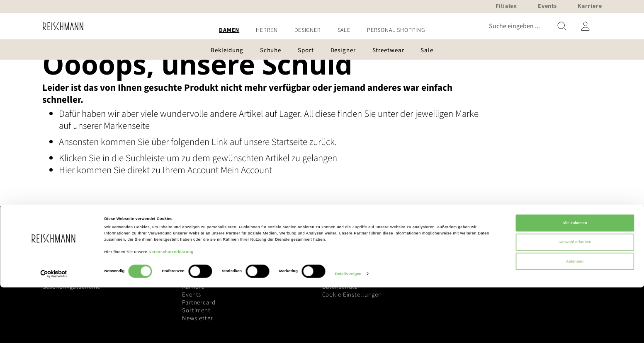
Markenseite (127, 126)
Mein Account (246, 170)
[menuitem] (229, 30)
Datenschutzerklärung (171, 307)
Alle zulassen (575, 278)
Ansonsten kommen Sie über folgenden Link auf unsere (165, 142)
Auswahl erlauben (575, 297)
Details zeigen (348, 329)
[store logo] (60, 26)
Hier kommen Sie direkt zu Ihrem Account (140, 170)
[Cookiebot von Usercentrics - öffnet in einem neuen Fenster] (54, 329)
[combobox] (525, 26)
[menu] (322, 30)
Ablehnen (575, 317)
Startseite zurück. (304, 142)
